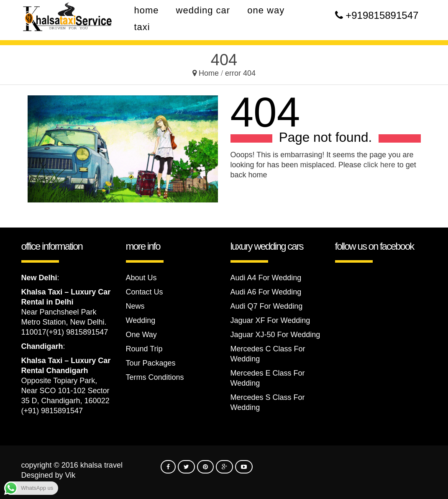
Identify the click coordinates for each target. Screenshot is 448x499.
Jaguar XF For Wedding (270, 320)
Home (209, 73)
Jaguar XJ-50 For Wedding (275, 335)
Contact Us (145, 292)
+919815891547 (382, 15)
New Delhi (39, 278)
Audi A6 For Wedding (266, 292)
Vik (70, 475)
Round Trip (144, 349)
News (135, 306)
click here (379, 165)
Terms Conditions (155, 377)
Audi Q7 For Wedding (267, 306)
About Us (141, 278)
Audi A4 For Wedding (266, 278)
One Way (141, 335)
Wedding (141, 320)
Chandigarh (42, 346)
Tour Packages (151, 363)
